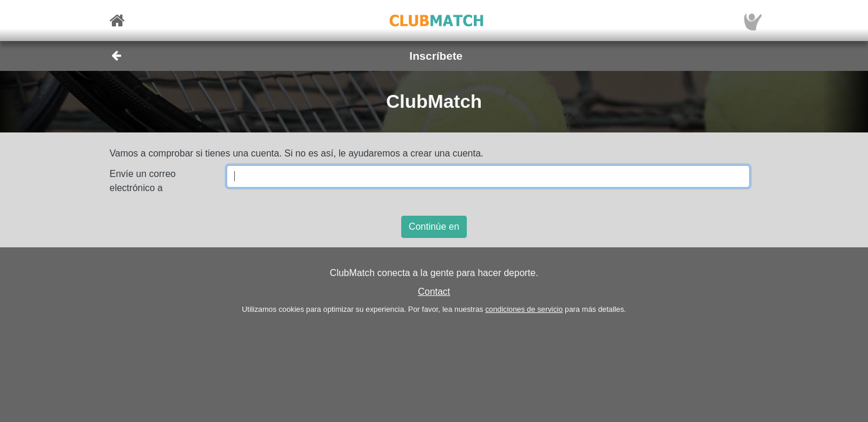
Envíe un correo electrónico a (143, 181)
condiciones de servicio (524, 309)
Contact (434, 292)
